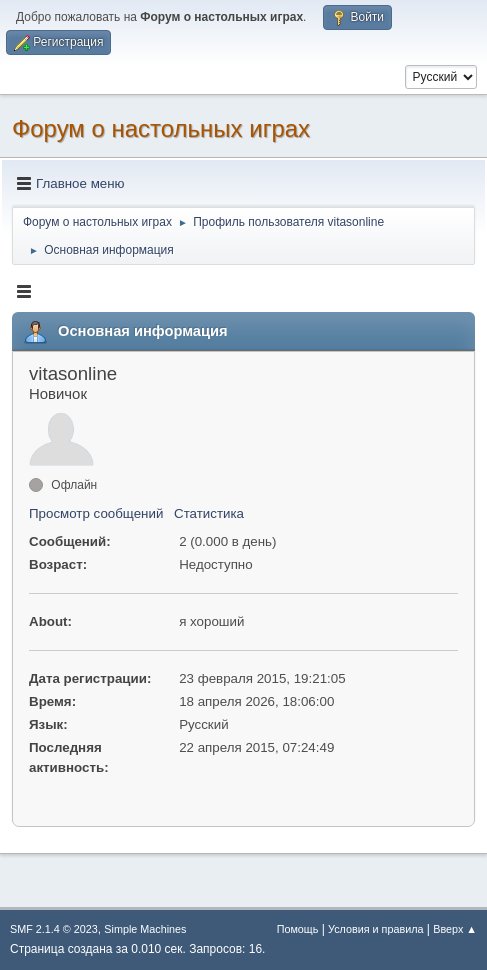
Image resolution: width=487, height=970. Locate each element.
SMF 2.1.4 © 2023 (54, 929)
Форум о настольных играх (161, 128)
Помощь (298, 929)
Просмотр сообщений (96, 513)
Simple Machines (145, 929)
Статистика (209, 513)
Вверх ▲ (455, 929)
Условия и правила (375, 929)
